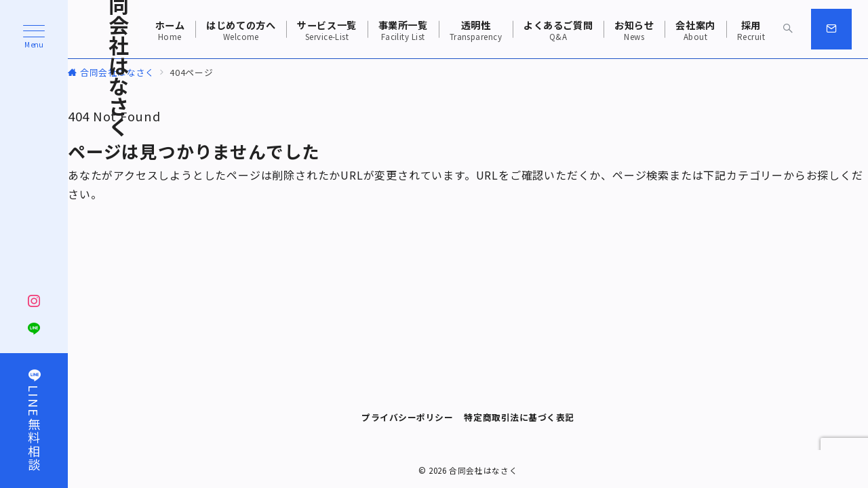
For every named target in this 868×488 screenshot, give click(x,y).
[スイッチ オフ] (788, 29)
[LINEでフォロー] (34, 329)
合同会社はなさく (483, 470)
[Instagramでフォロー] (34, 301)
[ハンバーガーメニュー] (34, 37)
